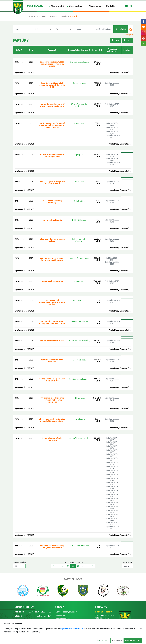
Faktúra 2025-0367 (112, 495)
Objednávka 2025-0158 (112, 163)
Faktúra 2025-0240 (112, 479)
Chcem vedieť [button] (57, 6)
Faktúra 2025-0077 (112, 451)
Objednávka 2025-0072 (112, 136)
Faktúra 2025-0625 (112, 515)
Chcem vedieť (41, 16)
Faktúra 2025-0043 (112, 443)
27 (68, 566)
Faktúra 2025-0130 (112, 463)
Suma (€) (97, 50)
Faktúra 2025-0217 (112, 475)
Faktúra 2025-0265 (112, 483)
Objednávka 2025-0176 (112, 182)
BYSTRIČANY (35, 6)
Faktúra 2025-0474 (112, 503)
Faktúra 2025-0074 (112, 447)
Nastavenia (117, 641)
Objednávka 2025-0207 (112, 105)
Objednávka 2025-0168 (112, 361)
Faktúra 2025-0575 (112, 511)
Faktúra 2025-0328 (112, 491)
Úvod (31, 16)
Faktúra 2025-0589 (112, 132)
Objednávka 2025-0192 (112, 420)
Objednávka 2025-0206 (112, 202)
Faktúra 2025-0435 (112, 499)
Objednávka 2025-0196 (112, 84)
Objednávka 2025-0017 (112, 527)
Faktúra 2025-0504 (112, 507)
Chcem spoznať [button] (96, 6)
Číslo (19, 50)
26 (63, 566)
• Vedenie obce (61, 615)
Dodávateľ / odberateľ (79, 50)
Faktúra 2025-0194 (112, 471)
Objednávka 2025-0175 (112, 399)
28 (73, 566)
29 (78, 566)
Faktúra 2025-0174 (112, 467)
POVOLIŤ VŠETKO (133, 641)
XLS (115, 40)
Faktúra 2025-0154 (112, 259)
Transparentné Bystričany (59, 16)
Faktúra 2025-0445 (112, 159)
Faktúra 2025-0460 (112, 124)
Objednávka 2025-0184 (112, 380)
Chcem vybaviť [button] (76, 6)
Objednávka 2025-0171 (112, 547)
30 (83, 566)
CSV (128, 40)
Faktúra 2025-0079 (112, 455)
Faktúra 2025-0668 (112, 519)
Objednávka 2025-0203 (112, 240)
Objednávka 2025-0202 (112, 282)
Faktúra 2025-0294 (112, 487)
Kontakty (111, 6)
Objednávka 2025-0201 (112, 301)
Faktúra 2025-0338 (112, 155)
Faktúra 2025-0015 (112, 439)
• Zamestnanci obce (63, 619)
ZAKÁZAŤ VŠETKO (101, 641)
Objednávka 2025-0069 (112, 263)
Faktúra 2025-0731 (112, 523)
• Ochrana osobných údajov (66, 612)
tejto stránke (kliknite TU (72, 629)
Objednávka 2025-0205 (112, 221)
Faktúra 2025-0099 (112, 459)
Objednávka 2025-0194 (112, 341)
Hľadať (121, 29)
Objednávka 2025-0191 (112, 322)
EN (126, 6)
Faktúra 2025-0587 (112, 128)
